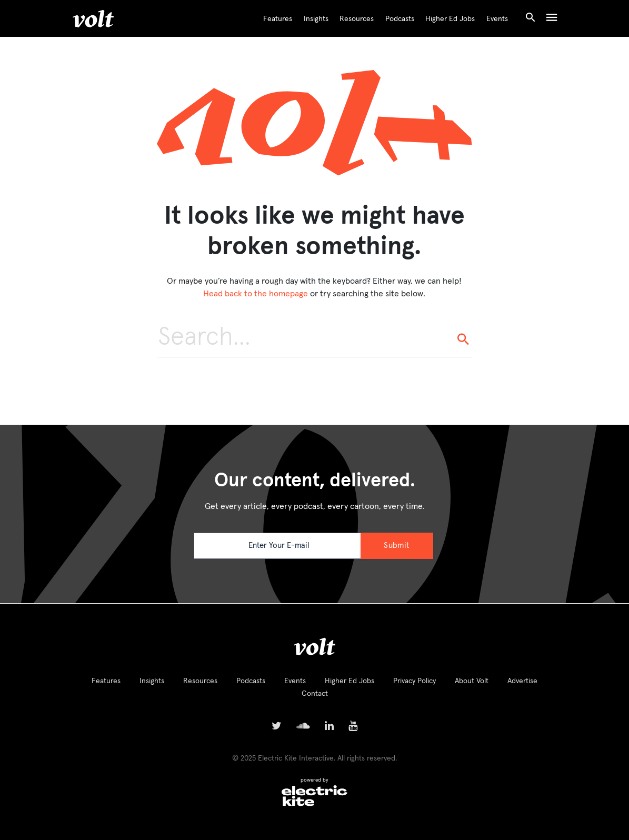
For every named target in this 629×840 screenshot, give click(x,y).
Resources (357, 19)
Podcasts (400, 19)
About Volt (472, 681)
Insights (316, 19)
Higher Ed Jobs (450, 19)
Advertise (522, 681)
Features (278, 19)
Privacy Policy (415, 681)
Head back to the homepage (256, 294)
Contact (315, 694)
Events (497, 19)
